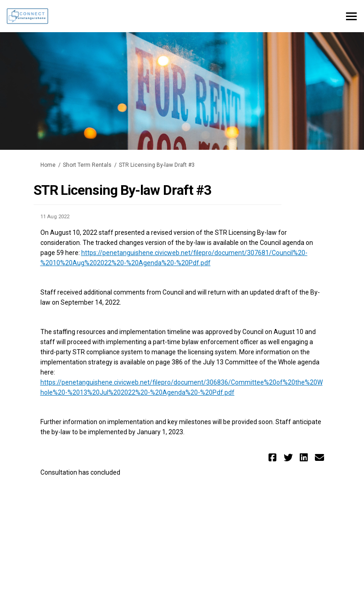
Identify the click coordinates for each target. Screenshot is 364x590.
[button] (274, 457)
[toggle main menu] (351, 16)
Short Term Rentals (87, 165)
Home (48, 165)
